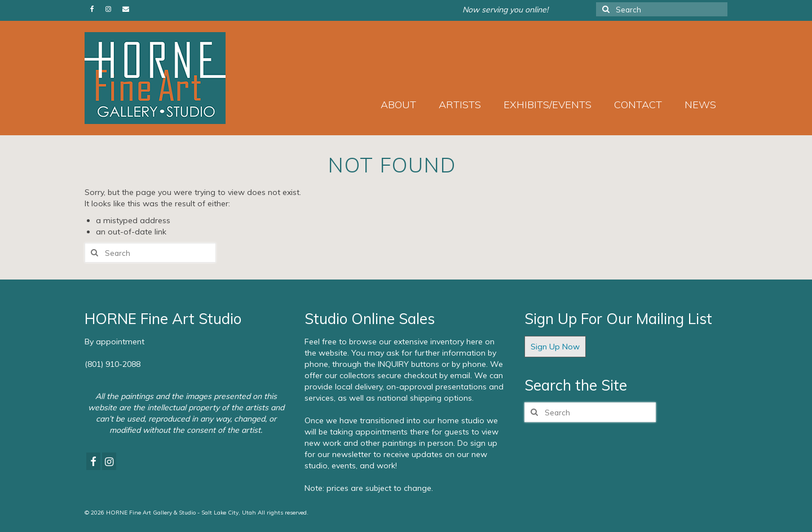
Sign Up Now (555, 347)
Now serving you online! (505, 10)
